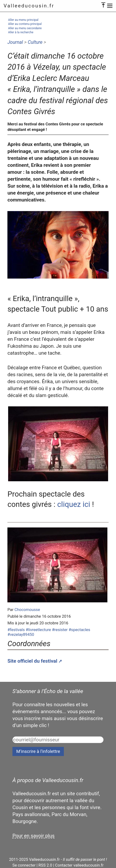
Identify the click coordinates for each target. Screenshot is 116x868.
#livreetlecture (38, 630)
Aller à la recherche (21, 32)
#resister (60, 630)
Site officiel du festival (32, 661)
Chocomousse (27, 610)
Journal (15, 42)
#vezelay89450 (21, 635)
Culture (35, 42)
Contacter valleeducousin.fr (79, 865)
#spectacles (79, 630)
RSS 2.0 (45, 865)
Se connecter (24, 865)
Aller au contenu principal (25, 24)
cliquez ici (74, 504)
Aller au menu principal (23, 20)
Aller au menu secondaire (25, 28)
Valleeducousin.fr (29, 6)
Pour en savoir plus (33, 836)
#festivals (16, 630)
